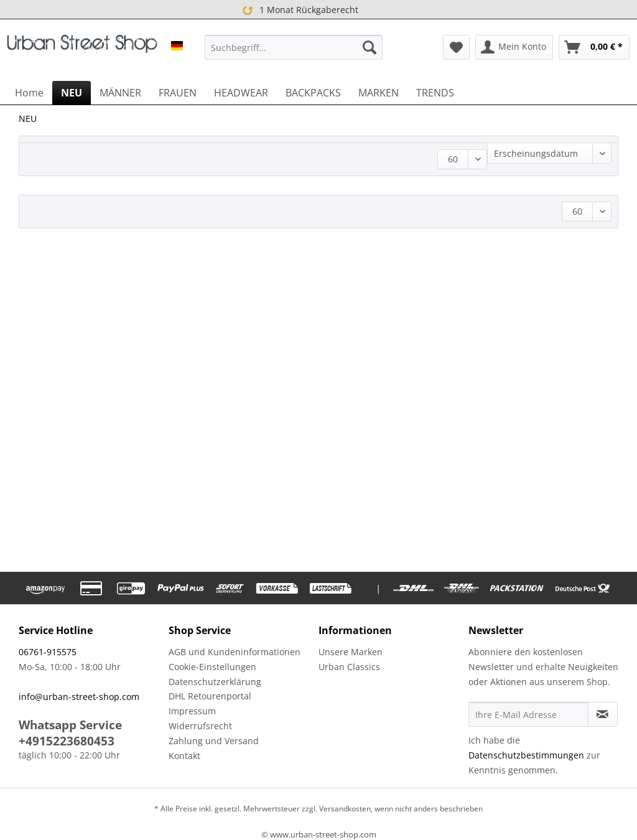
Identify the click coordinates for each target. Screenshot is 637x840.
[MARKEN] (379, 93)
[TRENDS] (435, 93)
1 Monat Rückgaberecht (298, 10)
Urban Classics (349, 667)
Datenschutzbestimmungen (526, 755)
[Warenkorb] (594, 47)
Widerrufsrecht (200, 726)
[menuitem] (294, 47)
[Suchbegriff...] (294, 47)
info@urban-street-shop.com (79, 697)
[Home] (29, 93)
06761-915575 (48, 652)
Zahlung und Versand (214, 741)
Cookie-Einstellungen (212, 667)
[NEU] (72, 93)
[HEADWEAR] (241, 93)
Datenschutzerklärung (215, 682)
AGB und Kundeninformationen (235, 652)
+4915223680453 (67, 741)
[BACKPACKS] (313, 93)
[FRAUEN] (178, 93)
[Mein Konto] (514, 47)
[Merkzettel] (456, 47)
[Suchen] (370, 47)
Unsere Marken (351, 652)
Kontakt (184, 756)
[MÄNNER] (120, 93)
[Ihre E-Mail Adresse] (528, 714)
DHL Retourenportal (210, 696)
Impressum (192, 711)
